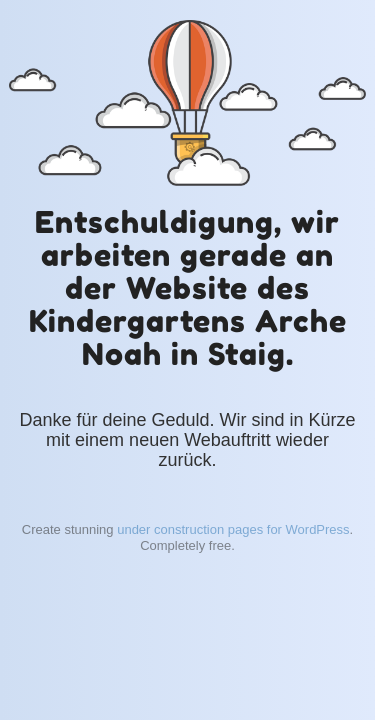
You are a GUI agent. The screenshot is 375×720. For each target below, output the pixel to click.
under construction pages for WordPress (233, 529)
